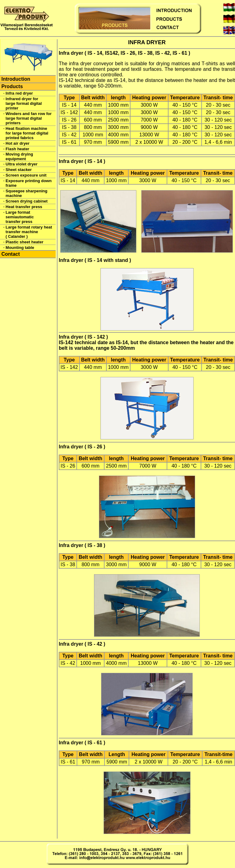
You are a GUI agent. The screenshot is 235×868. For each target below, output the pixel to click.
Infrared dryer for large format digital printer (24, 103)
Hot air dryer (17, 143)
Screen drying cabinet (27, 201)
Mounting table (20, 248)
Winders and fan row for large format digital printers (29, 118)
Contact (11, 254)
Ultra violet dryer (21, 164)
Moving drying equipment (19, 156)
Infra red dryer (19, 93)
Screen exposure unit (26, 175)
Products (12, 86)
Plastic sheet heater (24, 242)
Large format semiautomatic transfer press (20, 217)
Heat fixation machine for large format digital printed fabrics (27, 133)
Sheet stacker (19, 170)
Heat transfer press (24, 207)
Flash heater (17, 149)
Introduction (16, 79)
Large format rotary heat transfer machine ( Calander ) (29, 232)
